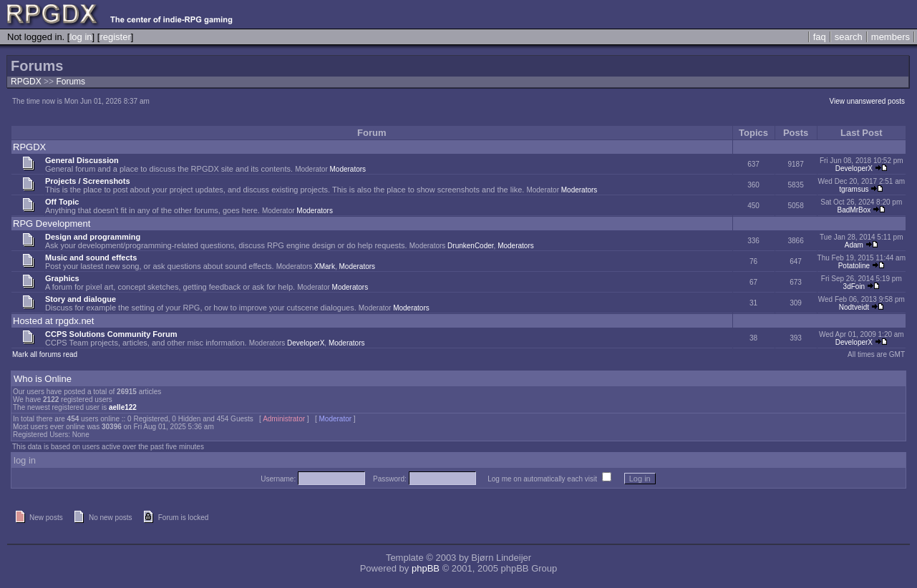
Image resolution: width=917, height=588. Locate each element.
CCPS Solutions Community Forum (111, 334)
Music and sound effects (91, 258)
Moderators (348, 169)
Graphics (62, 278)
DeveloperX (854, 168)
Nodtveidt (854, 307)
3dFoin (854, 286)
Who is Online (43, 379)
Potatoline (854, 266)
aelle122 (123, 407)
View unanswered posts (867, 101)
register (115, 37)
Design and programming (93, 237)
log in (81, 37)
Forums (71, 82)
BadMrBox (854, 210)
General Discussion (82, 160)
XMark (325, 266)
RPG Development (52, 224)
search (849, 37)
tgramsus (854, 189)
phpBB (426, 568)
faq (820, 37)
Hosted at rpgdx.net (53, 321)
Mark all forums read (45, 354)
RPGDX (26, 82)
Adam (854, 245)
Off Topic (62, 202)
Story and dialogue (81, 299)
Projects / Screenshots (88, 181)
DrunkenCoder (470, 246)
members (891, 37)
